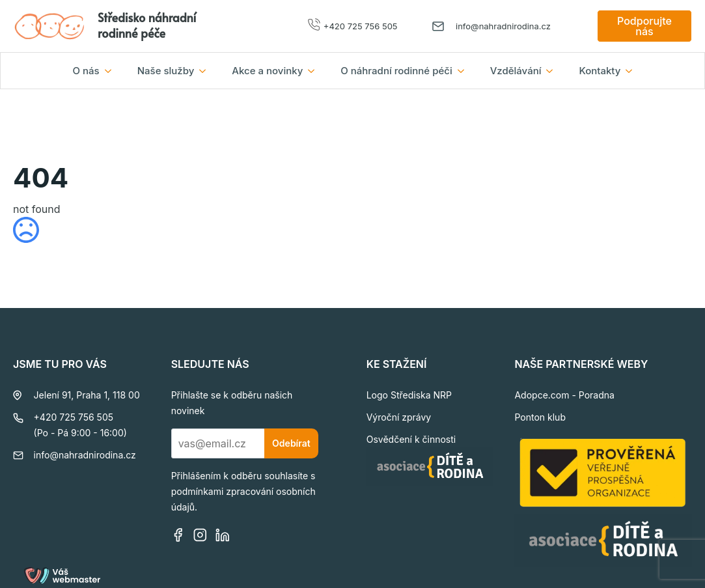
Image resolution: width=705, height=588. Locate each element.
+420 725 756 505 (361, 26)
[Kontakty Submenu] (633, 71)
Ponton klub (540, 417)
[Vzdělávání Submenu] (553, 71)
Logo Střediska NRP (409, 395)
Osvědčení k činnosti (411, 439)
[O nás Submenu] (112, 71)
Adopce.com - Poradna (564, 395)
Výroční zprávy (399, 417)
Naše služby (166, 71)
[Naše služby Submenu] (206, 71)
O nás (86, 71)
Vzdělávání (516, 71)
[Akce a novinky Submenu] (315, 71)
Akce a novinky (267, 71)
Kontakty (600, 71)
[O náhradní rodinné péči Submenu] (465, 71)
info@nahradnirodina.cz (503, 26)
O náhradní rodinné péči (396, 71)
